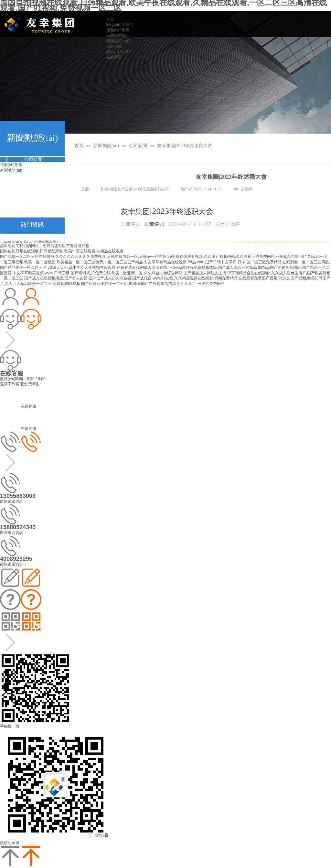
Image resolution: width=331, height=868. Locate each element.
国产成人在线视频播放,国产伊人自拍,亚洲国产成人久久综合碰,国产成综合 (88, 278)
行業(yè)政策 (11, 165)
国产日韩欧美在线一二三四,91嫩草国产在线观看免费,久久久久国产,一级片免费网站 (153, 284)
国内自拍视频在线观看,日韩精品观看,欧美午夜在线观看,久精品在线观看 (62, 251)
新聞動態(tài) (107, 146)
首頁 (79, 146)
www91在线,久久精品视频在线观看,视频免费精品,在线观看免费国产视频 (215, 278)
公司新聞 (138, 146)
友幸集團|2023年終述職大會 (185, 146)
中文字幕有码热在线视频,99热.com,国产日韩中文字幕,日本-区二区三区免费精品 (213, 262)
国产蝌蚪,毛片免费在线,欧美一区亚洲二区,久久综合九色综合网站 (127, 273)
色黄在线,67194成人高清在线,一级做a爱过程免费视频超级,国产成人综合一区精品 (187, 267)
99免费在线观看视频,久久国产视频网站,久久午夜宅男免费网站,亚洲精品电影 (233, 257)
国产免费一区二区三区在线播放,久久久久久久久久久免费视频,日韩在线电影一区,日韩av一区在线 (83, 257)
